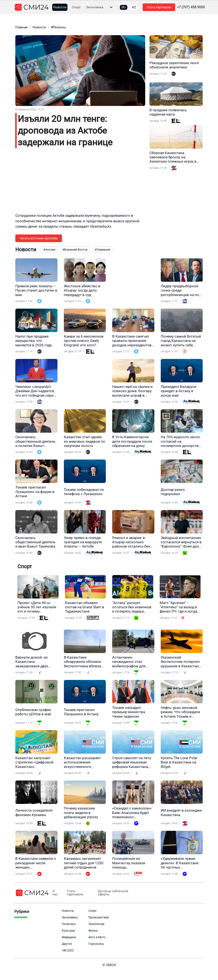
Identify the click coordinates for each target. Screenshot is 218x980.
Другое (67, 944)
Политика (69, 924)
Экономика (95, 7)
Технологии (96, 924)
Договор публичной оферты (112, 893)
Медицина (69, 937)
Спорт (76, 7)
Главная (21, 27)
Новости (60, 7)
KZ (134, 7)
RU (124, 7)
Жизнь (93, 931)
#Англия (49, 250)
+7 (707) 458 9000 (191, 7)
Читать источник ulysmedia (39, 238)
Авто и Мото (97, 937)
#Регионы (58, 27)
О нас (55, 893)
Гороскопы (96, 944)
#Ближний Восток (75, 250)
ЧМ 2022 (68, 950)
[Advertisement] (80, 183)
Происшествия (99, 917)
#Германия (103, 250)
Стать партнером (159, 7)
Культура (68, 931)
